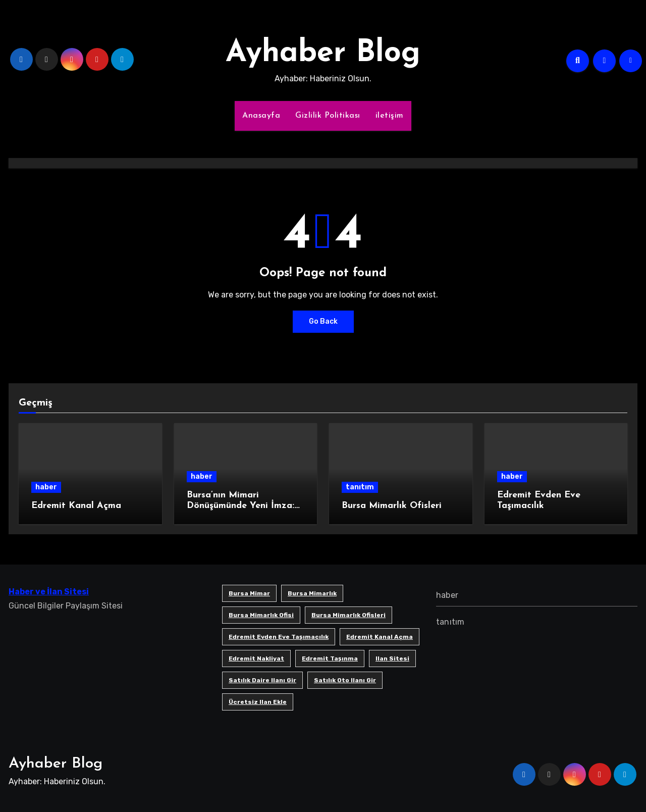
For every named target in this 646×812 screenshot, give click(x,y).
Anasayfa (261, 116)
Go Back (323, 321)
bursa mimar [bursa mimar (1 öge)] (249, 593)
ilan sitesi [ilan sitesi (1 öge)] (392, 658)
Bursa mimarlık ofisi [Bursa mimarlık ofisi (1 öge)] (261, 615)
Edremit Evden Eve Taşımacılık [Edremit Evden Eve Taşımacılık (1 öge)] (279, 637)
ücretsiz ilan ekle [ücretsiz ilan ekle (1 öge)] (258, 702)
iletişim (390, 116)
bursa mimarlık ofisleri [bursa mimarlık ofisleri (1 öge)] (348, 615)
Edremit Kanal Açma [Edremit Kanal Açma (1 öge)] (380, 637)
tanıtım (360, 487)
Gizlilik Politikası (328, 116)
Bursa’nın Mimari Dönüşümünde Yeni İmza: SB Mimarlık (240, 506)
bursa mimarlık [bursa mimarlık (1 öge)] (312, 593)
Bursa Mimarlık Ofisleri (392, 506)
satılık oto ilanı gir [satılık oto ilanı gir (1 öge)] (345, 680)
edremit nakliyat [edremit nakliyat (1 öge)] (256, 658)
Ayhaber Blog (323, 54)
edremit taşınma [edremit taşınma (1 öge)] (330, 658)
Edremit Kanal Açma (76, 506)
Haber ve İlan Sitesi (49, 592)
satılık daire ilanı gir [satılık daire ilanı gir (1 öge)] (262, 680)
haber (46, 487)
